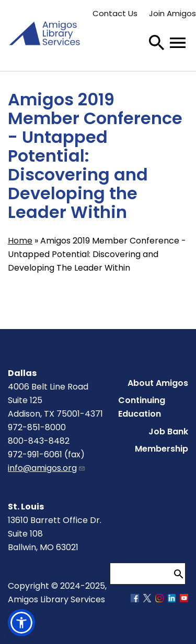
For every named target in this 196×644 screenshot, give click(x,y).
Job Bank (168, 432)
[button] (21, 623)
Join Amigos (172, 13)
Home (20, 241)
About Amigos (158, 383)
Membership (162, 449)
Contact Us (115, 13)
